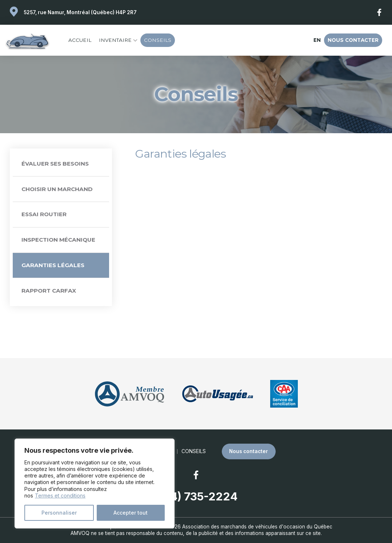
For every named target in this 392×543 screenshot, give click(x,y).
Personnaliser (59, 513)
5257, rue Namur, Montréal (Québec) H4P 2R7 (80, 12)
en (317, 40)
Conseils (158, 40)
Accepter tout (131, 513)
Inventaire (115, 40)
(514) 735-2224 (196, 496)
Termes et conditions (60, 496)
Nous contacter (353, 40)
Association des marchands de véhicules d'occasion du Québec (257, 527)
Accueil (80, 40)
